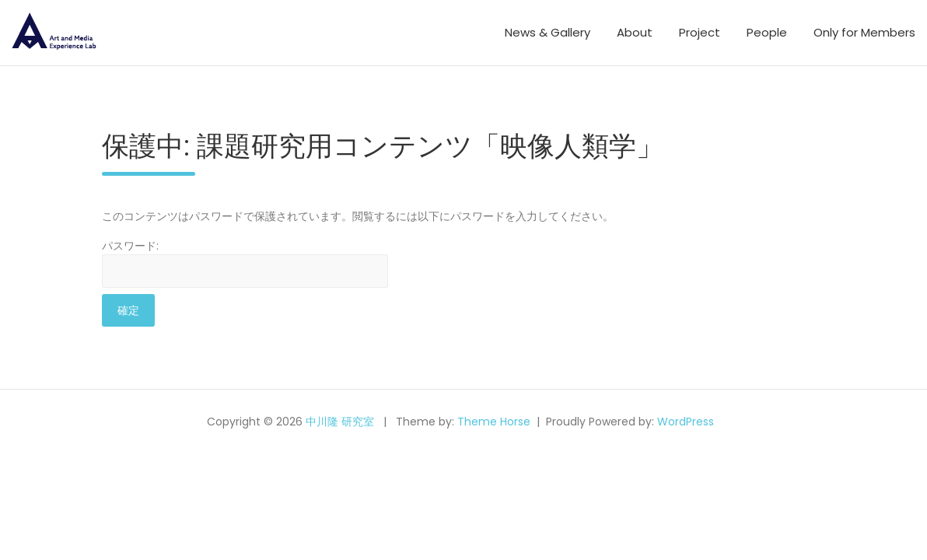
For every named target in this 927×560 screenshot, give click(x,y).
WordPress (686, 422)
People (767, 32)
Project (700, 32)
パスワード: (245, 263)
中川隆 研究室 (340, 422)
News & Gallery (547, 32)
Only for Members (864, 32)
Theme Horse (494, 422)
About (635, 32)
